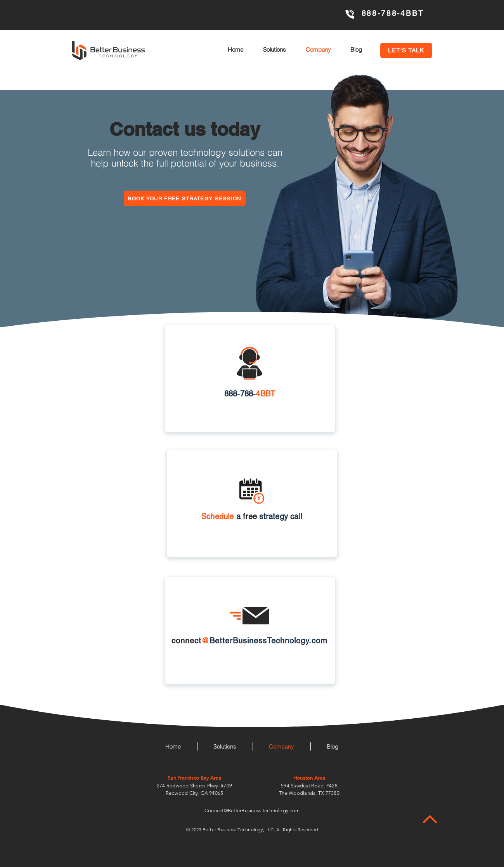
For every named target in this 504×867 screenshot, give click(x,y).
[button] (406, 50)
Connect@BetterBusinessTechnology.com (252, 811)
